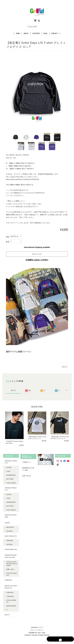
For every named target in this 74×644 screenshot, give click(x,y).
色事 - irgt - (10, 569)
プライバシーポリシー (37, 628)
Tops (8, 471)
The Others (11, 482)
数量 (8, 241)
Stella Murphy (11, 600)
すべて (13, 390)
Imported (10, 527)
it (7, 609)
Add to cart (37, 253)
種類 (8, 236)
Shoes (7, 522)
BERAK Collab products (11, 586)
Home (18, 33)
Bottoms (10, 478)
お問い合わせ (26, 475)
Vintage (9, 530)
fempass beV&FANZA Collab (11, 556)
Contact (55, 33)
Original (10, 540)
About (26, 33)
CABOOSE (8, 579)
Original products (11, 461)
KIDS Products (10, 535)
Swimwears (11, 474)
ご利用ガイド (26, 461)
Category (36, 33)
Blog (46, 33)
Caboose (10, 592)
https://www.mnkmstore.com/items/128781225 (23, 179)
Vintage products (10, 488)
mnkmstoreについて (37, 626)
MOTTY (7, 614)
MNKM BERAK (11, 605)
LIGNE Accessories (10, 515)
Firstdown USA (11, 549)
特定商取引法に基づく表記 (28, 468)
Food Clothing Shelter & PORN (11, 563)
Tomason (10, 596)
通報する (65, 366)
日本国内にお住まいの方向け (37, 259)
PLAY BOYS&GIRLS (11, 573)
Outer (9, 467)
